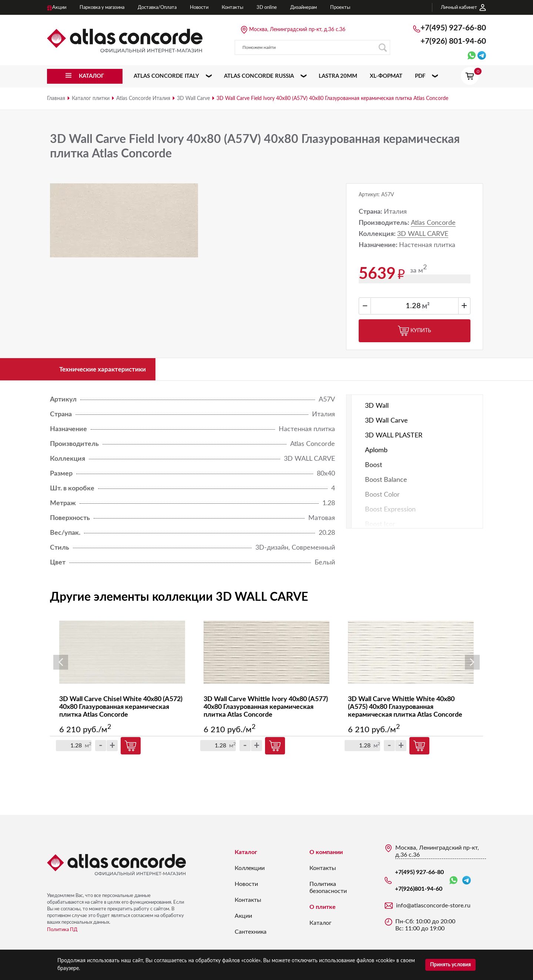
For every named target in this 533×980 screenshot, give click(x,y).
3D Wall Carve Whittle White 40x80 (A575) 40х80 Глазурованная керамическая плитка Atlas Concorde (405, 709)
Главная (56, 99)
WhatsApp (453, 883)
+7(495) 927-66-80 (453, 28)
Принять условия (450, 965)
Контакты (248, 902)
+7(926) (453, 41)
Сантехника (251, 934)
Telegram (467, 882)
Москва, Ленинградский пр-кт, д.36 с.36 (297, 30)
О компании (326, 854)
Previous (61, 664)
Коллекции (250, 870)
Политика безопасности (328, 890)
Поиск (383, 48)
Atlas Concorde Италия (143, 99)
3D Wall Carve (193, 99)
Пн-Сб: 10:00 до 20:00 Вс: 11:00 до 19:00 (425, 927)
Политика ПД (62, 932)
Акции (243, 918)
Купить (415, 331)
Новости (246, 886)
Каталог (246, 854)
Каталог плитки (91, 99)
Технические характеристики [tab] (107, 370)
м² (426, 306)
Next (472, 664)
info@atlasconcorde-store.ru (433, 908)
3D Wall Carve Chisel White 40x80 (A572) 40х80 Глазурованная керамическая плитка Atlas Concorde (121, 709)
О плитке (323, 909)
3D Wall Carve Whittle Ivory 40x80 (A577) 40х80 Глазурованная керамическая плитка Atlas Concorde (266, 709)
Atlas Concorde (433, 223)
